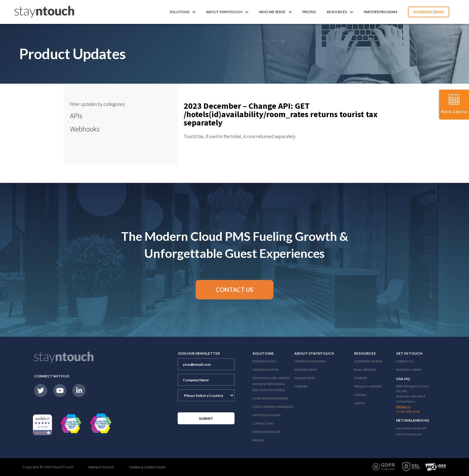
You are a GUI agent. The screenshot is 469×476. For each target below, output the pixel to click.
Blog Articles (365, 370)
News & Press (305, 378)
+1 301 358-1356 (408, 411)
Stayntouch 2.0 (264, 361)
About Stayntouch (227, 12)
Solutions (182, 12)
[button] (234, 290)
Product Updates (368, 386)
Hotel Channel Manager (273, 407)
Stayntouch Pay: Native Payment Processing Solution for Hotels (271, 384)
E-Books (360, 395)
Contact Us (405, 361)
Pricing (309, 12)
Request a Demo (409, 370)
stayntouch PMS (265, 370)
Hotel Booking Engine (270, 398)
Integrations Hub (267, 432)
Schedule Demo (429, 12)
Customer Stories (368, 361)
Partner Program (380, 12)
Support (361, 378)
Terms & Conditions (147, 467)
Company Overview (310, 361)
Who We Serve (275, 12)
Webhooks (85, 129)
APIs (76, 116)
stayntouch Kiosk (267, 415)
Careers (301, 386)
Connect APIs (263, 423)
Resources (340, 12)
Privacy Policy (101, 467)
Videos (359, 403)
